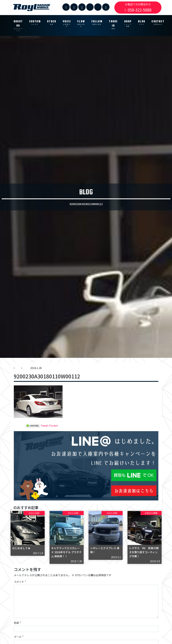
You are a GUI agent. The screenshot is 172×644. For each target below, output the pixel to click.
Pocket (54, 426)
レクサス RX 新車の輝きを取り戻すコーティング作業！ (144, 552)
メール (19, 637)
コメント (20, 582)
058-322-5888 (138, 10)
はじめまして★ (21, 548)
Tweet (45, 426)
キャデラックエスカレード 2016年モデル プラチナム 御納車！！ (66, 552)
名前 (17, 623)
